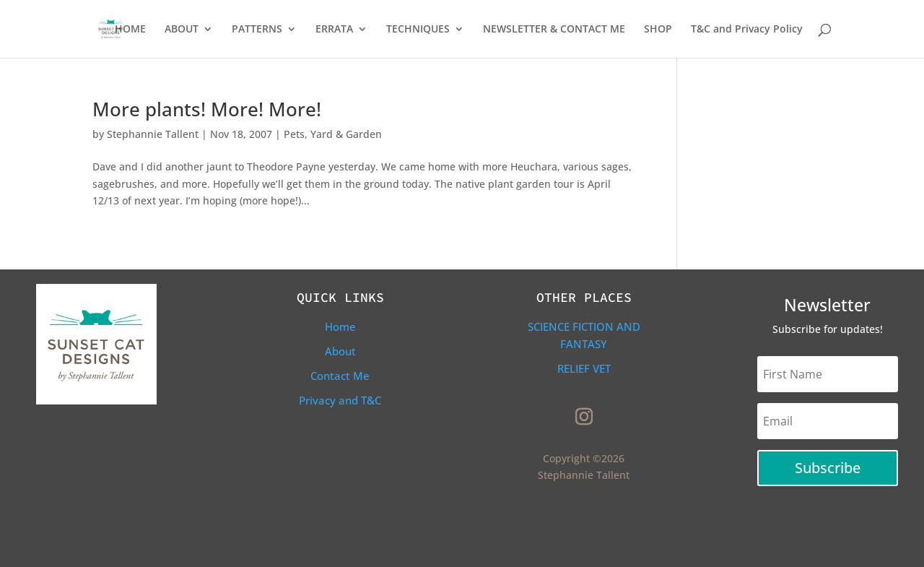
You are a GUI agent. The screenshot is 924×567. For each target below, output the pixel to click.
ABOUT (182, 30)
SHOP (658, 30)
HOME (130, 30)
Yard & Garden (346, 134)
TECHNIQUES (418, 30)
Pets (294, 134)
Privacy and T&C (340, 400)
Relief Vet (584, 368)
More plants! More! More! (207, 109)
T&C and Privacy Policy (747, 30)
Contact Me (340, 376)
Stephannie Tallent (153, 134)
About (340, 351)
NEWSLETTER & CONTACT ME (554, 30)
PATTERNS (257, 30)
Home (340, 326)
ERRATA (334, 30)
